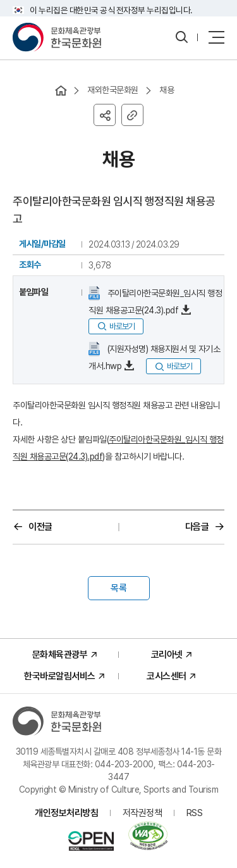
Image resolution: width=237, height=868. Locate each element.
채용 (167, 90)
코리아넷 (167, 655)
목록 (119, 588)
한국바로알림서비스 (60, 676)
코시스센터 (167, 676)
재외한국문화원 (113, 90)
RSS (195, 813)
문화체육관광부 (60, 655)
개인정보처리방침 (66, 813)
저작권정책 (143, 813)
